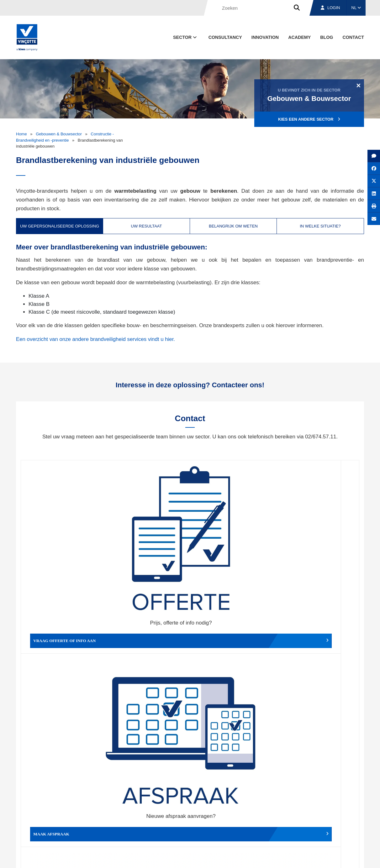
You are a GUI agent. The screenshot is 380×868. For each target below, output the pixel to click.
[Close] (359, 85)
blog (327, 37)
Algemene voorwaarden (197, 857)
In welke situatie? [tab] (320, 226)
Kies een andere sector (309, 119)
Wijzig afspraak (232, 549)
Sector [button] (185, 37)
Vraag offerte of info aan (63, 549)
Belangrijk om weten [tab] (233, 226)
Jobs (321, 828)
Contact (353, 37)
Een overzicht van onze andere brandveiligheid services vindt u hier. (96, 339)
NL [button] (356, 8)
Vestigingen (285, 828)
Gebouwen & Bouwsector (59, 134)
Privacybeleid (348, 857)
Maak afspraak (148, 549)
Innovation (265, 37)
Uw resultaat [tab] (147, 226)
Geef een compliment (63, 642)
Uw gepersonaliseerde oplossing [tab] (60, 226)
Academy (299, 37)
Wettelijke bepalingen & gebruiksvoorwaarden (264, 857)
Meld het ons (232, 642)
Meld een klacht (148, 642)
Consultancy (225, 37)
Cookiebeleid (321, 857)
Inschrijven (318, 757)
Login (330, 8)
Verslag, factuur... (317, 549)
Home (21, 134)
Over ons (246, 828)
